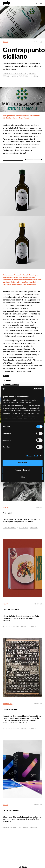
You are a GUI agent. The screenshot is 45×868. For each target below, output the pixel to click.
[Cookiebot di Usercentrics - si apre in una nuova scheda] (33, 389)
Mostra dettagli (32, 456)
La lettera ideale (10, 710)
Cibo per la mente (11, 610)
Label (14, 76)
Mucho (6, 376)
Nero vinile (8, 513)
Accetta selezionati (22, 470)
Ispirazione (8, 704)
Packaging (23, 76)
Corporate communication (15, 74)
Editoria (6, 627)
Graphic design (9, 528)
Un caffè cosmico (11, 811)
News (5, 42)
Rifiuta (22, 477)
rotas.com (7, 380)
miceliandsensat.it (11, 385)
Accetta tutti (22, 463)
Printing (34, 76)
